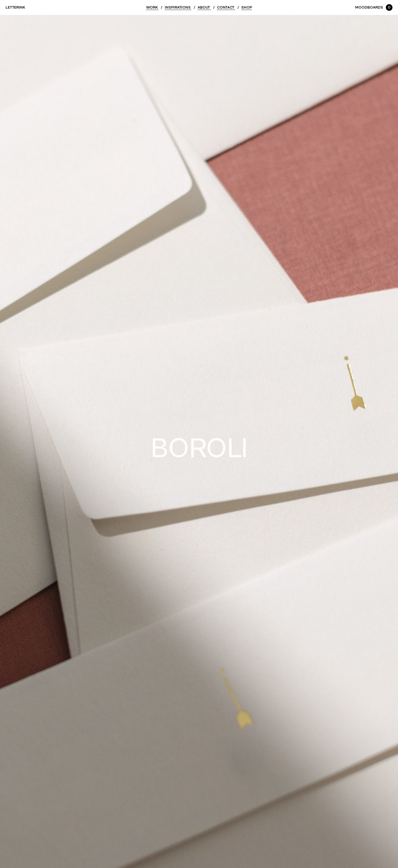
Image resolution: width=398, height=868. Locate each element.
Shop (247, 7)
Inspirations (178, 7)
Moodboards (374, 7)
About (204, 7)
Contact (226, 7)
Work (152, 7)
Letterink (15, 7)
